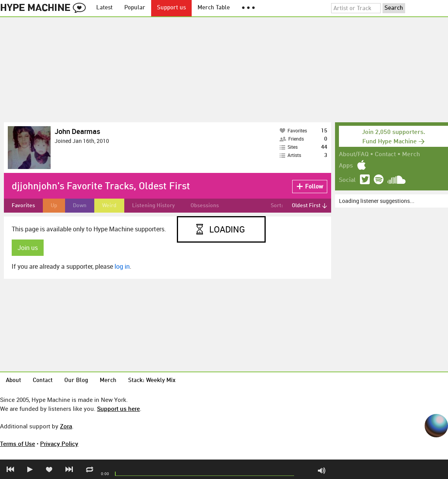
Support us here (118, 409)
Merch (411, 155)
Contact (385, 155)
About (13, 381)
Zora (66, 426)
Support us (171, 8)
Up (54, 206)
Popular (135, 8)
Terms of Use (18, 444)
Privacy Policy (59, 444)
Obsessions (205, 206)
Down (80, 206)
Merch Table (214, 8)
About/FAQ (354, 155)
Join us (28, 248)
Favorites (23, 206)
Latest (104, 8)
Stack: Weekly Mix (152, 381)
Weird (109, 206)
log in (122, 266)
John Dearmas (77, 131)
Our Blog (76, 381)
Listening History (153, 206)
